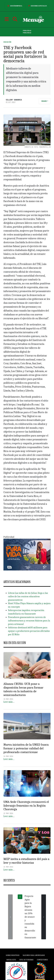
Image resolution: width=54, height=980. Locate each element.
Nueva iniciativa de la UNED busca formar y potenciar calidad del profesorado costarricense (26, 748)
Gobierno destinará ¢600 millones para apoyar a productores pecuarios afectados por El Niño (29, 631)
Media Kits (11, 960)
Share (44, 101)
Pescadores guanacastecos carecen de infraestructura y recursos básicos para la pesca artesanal (29, 621)
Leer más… (9, 702)
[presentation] (10, 917)
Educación (7, 42)
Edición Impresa (14, 6)
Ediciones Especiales (37, 6)
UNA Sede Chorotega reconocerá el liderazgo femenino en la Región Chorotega (26, 806)
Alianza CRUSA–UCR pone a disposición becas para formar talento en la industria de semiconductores (23, 689)
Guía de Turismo (26, 960)
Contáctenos (42, 960)
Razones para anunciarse (34, 955)
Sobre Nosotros (13, 955)
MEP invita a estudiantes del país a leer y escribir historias (26, 861)
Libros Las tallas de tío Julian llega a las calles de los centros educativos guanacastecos (28, 596)
